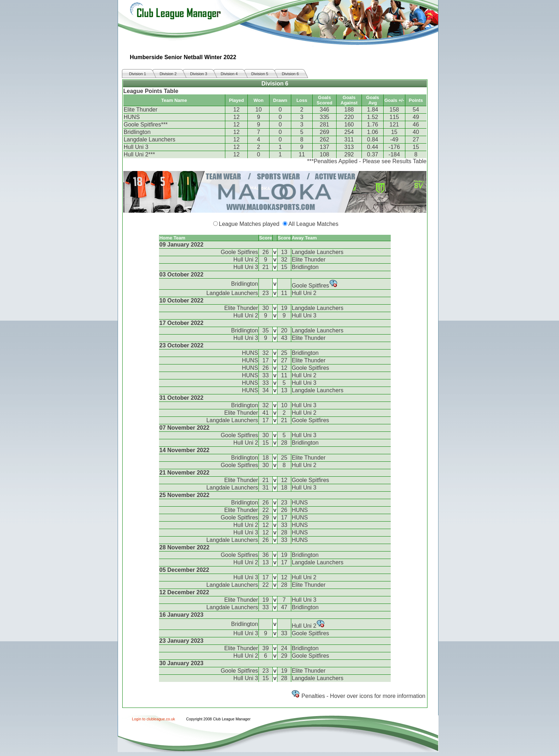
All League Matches (314, 224)
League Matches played (249, 224)
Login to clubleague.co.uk (153, 719)
